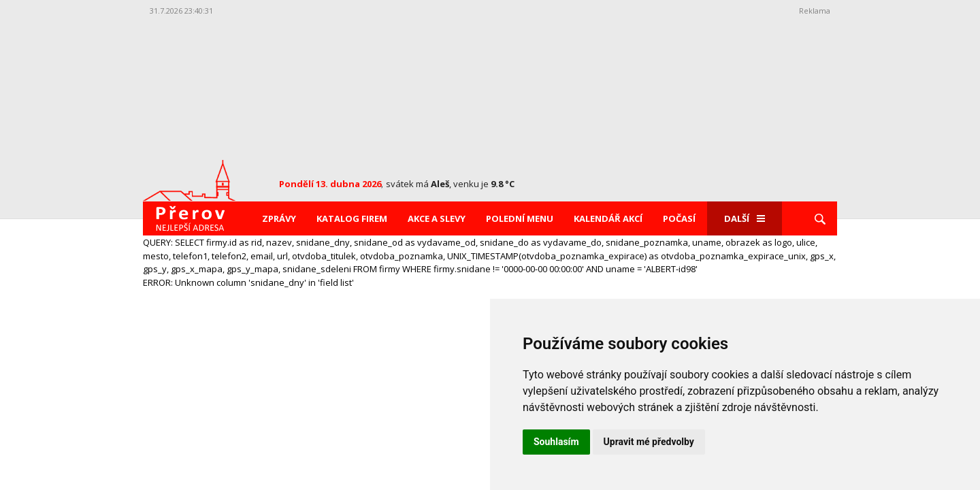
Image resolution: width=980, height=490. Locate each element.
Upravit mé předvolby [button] (649, 442)
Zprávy (279, 218)
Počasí (679, 218)
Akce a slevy (437, 218)
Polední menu (520, 218)
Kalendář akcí (608, 218)
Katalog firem (352, 218)
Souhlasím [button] (556, 442)
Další (745, 218)
